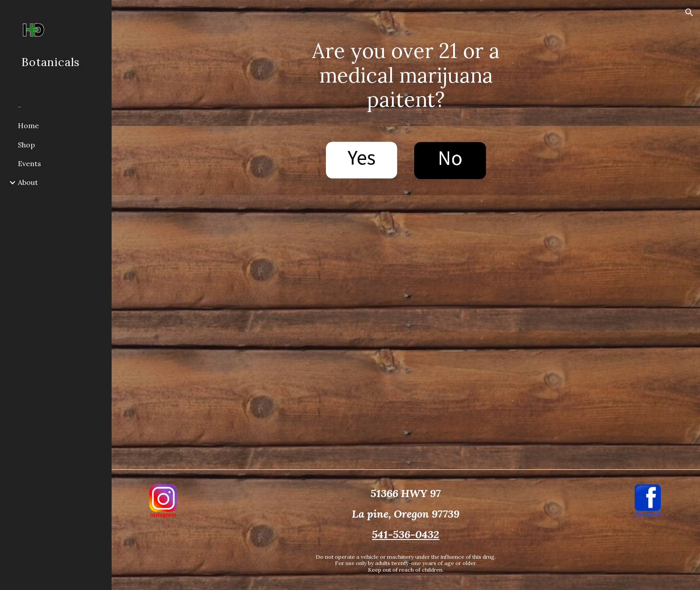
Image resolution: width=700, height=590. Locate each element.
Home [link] (28, 126)
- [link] (20, 107)
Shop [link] (26, 145)
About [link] (28, 182)
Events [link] (29, 163)
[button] (689, 13)
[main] (406, 63)
